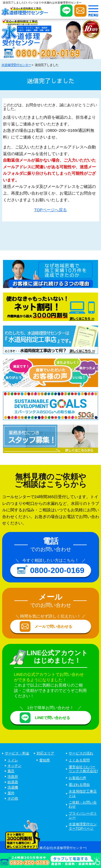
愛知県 (45, 760)
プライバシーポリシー (83, 815)
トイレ (13, 760)
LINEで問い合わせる (53, 718)
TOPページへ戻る (50, 210)
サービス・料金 (17, 753)
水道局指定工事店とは (83, 793)
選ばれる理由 (79, 785)
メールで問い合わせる (53, 626)
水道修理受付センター (16, 65)
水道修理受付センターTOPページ (83, 826)
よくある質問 (79, 760)
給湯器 (13, 782)
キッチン (15, 766)
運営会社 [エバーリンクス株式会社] (83, 769)
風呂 (11, 771)
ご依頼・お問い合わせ (83, 804)
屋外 (11, 793)
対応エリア (45, 753)
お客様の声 (77, 778)
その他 (13, 798)
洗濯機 (13, 787)
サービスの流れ (81, 753)
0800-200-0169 (57, 570)
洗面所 (13, 777)
